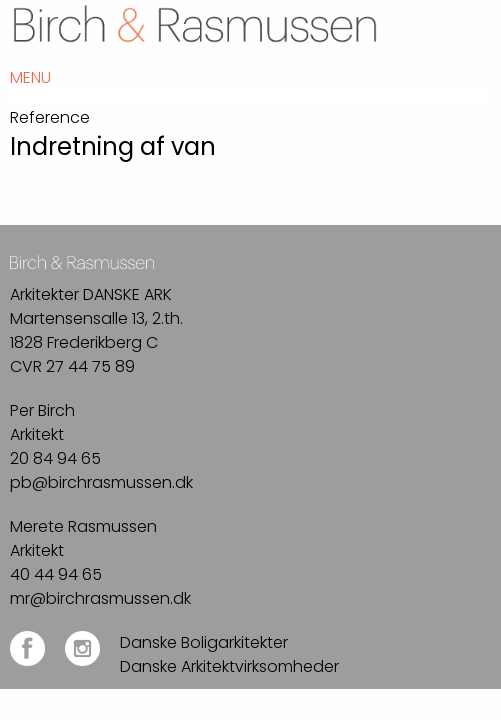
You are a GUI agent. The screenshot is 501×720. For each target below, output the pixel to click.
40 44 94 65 (56, 574)
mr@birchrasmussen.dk (100, 598)
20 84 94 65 (55, 458)
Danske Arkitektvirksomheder (229, 666)
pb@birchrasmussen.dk (101, 482)
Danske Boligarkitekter (204, 642)
